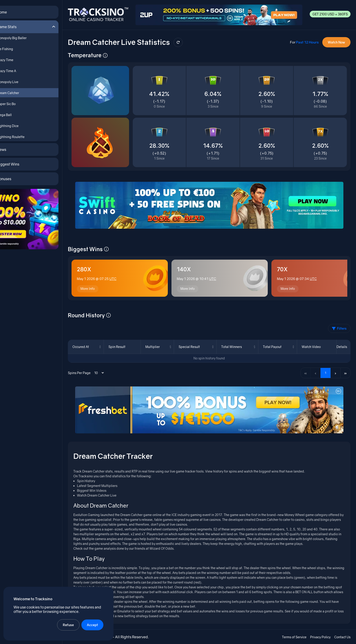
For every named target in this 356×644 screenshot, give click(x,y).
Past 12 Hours (307, 41)
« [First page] (305, 372)
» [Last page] (345, 372)
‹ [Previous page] (315, 372)
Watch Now (336, 41)
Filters (339, 328)
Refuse (69, 625)
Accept (93, 625)
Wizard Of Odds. (166, 548)
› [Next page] (335, 372)
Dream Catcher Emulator (116, 611)
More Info (91, 288)
